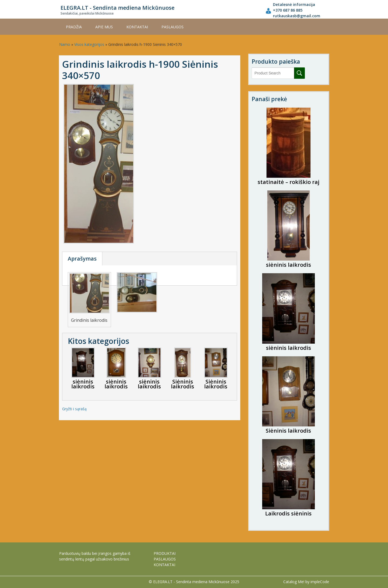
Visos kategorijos (89, 44)
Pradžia (74, 27)
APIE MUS (104, 27)
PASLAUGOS (173, 27)
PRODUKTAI (165, 553)
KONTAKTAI (137, 27)
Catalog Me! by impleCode (306, 582)
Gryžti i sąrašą (74, 409)
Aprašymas (82, 259)
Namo (65, 44)
